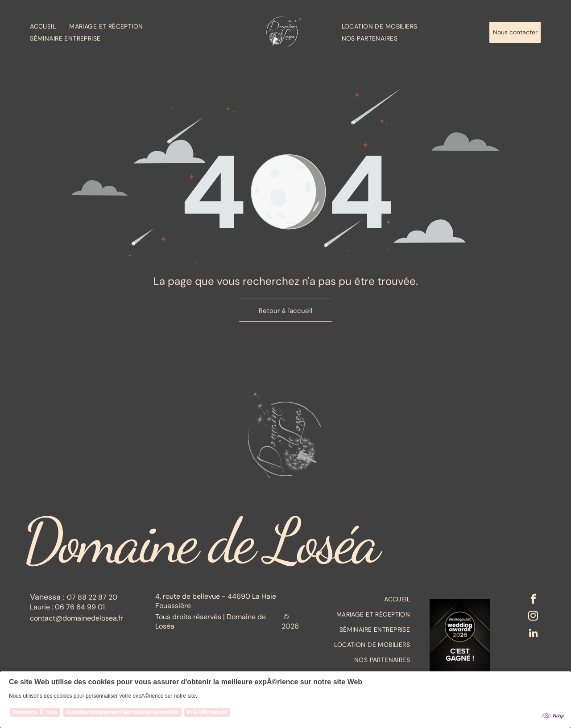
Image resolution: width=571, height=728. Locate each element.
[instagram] (533, 618)
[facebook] (533, 600)
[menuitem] (50, 26)
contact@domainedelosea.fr (77, 618)
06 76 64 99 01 (80, 607)
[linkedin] (533, 636)
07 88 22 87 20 (92, 597)
